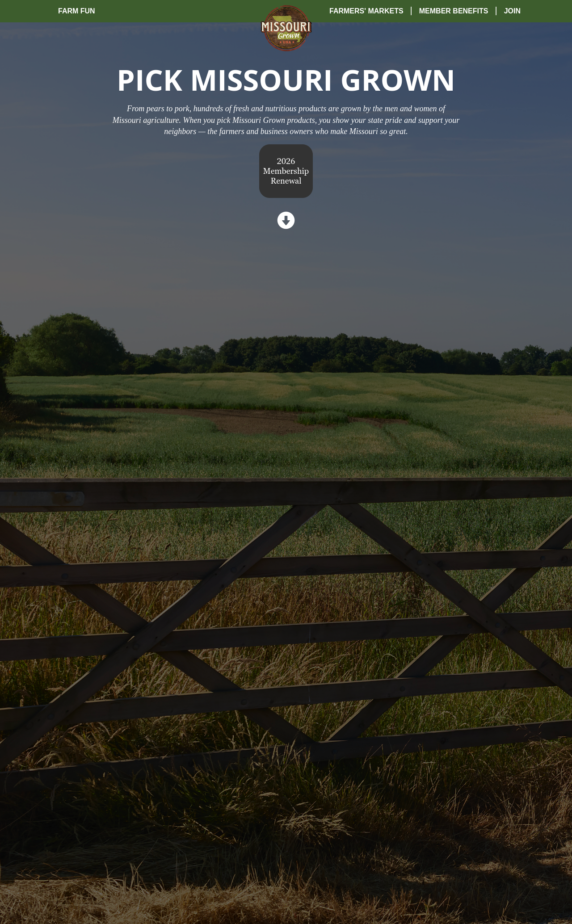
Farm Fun (77, 11)
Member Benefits (454, 11)
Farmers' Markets (366, 11)
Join (512, 11)
